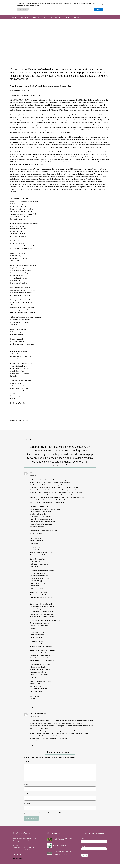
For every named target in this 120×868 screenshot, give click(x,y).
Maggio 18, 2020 (35, 716)
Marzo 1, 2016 (34, 475)
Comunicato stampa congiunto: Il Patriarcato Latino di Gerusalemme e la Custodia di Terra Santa (63, 853)
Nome (26, 784)
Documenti (56, 17)
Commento (28, 761)
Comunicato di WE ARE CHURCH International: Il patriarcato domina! (61, 846)
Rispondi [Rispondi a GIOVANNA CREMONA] (32, 745)
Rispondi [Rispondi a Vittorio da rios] (32, 707)
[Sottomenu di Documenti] (62, 17)
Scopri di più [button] (23, 863)
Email (26, 794)
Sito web (27, 803)
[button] (102, 858)
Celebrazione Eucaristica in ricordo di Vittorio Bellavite (63, 839)
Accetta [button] (98, 863)
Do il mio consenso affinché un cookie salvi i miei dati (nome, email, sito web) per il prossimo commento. (59, 813)
